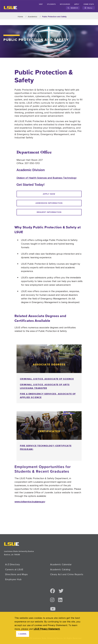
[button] (53, 591)
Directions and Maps (16, 574)
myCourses (65, 4)
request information (49, 212)
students (51, 4)
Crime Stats (89, 4)
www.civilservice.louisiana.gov (30, 502)
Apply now (49, 194)
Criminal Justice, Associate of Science (47, 379)
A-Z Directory (13, 564)
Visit (41, 4)
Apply (77, 4)
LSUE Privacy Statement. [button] (47, 629)
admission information (49, 203)
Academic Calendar (61, 564)
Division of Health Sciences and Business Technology (46, 178)
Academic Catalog (60, 569)
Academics (32, 17)
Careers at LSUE (14, 569)
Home (20, 17)
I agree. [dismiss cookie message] (23, 634)
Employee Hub (13, 579)
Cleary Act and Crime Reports (67, 574)
